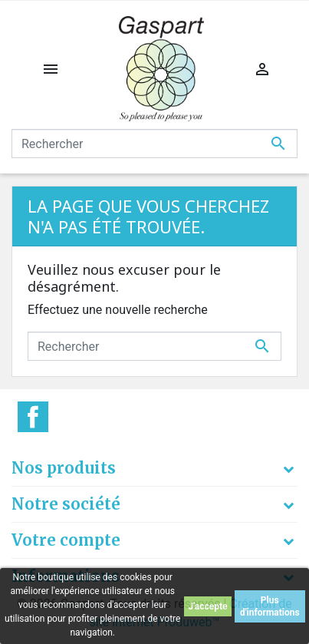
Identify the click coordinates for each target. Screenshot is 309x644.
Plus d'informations (270, 606)
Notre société (66, 504)
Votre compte (66, 540)
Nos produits (64, 468)
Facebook (33, 417)
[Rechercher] (154, 144)
